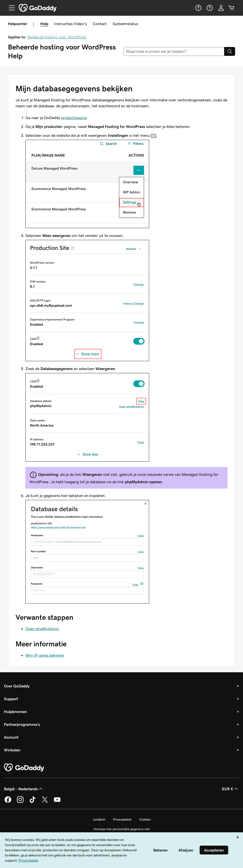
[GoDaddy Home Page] (24, 768)
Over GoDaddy (17, 686)
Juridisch (99, 819)
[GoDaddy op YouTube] (57, 802)
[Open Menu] (10, 8)
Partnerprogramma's (22, 724)
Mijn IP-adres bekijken (45, 655)
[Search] (230, 51)
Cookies (145, 819)
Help (44, 24)
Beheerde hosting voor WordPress (57, 37)
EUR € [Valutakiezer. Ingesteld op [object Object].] (231, 789)
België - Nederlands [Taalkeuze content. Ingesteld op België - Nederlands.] (24, 789)
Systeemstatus (125, 24)
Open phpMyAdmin (42, 629)
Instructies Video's (70, 24)
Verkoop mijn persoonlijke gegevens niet (122, 829)
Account (11, 737)
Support (11, 699)
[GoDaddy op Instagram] (20, 802)
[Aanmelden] (221, 8)
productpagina (74, 118)
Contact (100, 24)
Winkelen (12, 750)
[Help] (198, 8)
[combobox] (174, 51)
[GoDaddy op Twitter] (45, 802)
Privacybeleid (122, 819)
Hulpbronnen (15, 712)
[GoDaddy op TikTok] (33, 802)
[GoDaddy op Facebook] (8, 802)
